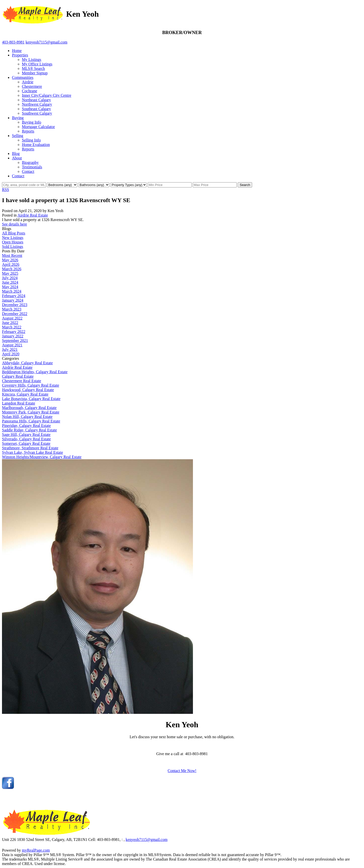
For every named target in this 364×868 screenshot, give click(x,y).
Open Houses (13, 242)
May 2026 (10, 260)
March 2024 (12, 291)
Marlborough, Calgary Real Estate (29, 408)
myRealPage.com (36, 850)
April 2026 (11, 264)
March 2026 (12, 269)
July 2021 (10, 349)
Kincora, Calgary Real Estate (25, 394)
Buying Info (32, 122)
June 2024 (10, 282)
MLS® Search (33, 69)
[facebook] (8, 788)
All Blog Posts (14, 233)
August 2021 (12, 345)
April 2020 (11, 354)
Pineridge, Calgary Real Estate (26, 426)
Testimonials (32, 167)
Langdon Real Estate (19, 403)
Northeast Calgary (36, 100)
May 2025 (10, 273)
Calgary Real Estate (18, 376)
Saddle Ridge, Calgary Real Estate (29, 430)
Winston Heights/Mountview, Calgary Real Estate (42, 457)
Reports (28, 131)
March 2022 (12, 327)
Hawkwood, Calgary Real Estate (28, 390)
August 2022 (12, 318)
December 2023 (15, 305)
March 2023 (12, 309)
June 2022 (10, 323)
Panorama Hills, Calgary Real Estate (31, 421)
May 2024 (10, 287)
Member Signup (35, 73)
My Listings (32, 60)
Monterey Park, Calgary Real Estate (31, 412)
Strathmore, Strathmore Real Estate (30, 448)
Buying (18, 118)
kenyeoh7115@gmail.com (146, 840)
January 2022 (13, 336)
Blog (16, 154)
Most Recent (12, 255)
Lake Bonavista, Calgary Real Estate (31, 399)
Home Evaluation (36, 145)
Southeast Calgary (36, 109)
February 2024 (14, 296)
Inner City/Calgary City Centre (47, 95)
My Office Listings (37, 64)
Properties (20, 55)
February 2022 (14, 332)
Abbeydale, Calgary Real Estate (27, 363)
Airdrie (28, 82)
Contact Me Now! (182, 771)
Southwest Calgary (37, 113)
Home (17, 51)
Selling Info (31, 140)
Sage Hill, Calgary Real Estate (26, 434)
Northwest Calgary (37, 104)
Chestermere (32, 86)
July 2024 (10, 278)
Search (245, 185)
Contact (28, 171)
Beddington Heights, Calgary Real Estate (35, 372)
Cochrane (29, 91)
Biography (30, 162)
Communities (23, 77)
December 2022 (15, 314)
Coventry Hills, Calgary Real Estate (31, 385)
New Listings (13, 238)
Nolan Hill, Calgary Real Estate (27, 417)
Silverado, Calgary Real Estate (26, 439)
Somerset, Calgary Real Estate (26, 443)
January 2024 (13, 300)
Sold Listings (13, 247)
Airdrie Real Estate (33, 215)
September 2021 (15, 341)
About (17, 158)
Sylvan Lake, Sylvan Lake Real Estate (32, 452)
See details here (14, 224)
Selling (18, 136)
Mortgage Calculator (38, 127)
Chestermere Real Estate (22, 381)
